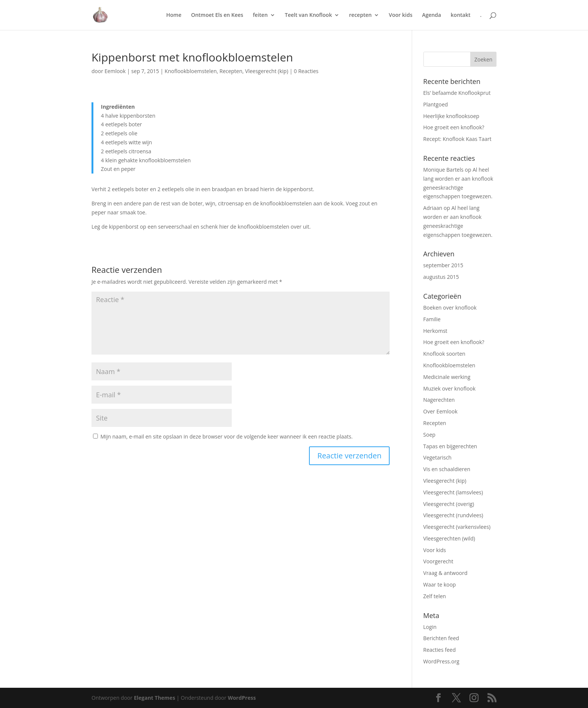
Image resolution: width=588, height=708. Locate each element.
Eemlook (115, 71)
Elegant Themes (154, 698)
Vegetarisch (438, 457)
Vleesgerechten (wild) (449, 538)
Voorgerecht (438, 561)
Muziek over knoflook (450, 388)
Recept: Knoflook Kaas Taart (457, 139)
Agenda (431, 15)
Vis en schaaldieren (447, 469)
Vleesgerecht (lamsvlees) (453, 492)
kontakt (461, 15)
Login (430, 627)
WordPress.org (441, 661)
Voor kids (401, 15)
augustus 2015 (441, 277)
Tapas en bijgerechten (450, 446)
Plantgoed (436, 104)
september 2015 (443, 265)
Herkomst (435, 331)
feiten (260, 15)
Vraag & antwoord (445, 573)
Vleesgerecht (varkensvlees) (457, 527)
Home (174, 15)
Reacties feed (440, 650)
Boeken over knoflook (450, 308)
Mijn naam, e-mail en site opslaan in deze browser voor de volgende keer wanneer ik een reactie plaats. (227, 436)
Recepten (231, 71)
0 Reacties (306, 71)
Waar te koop (440, 585)
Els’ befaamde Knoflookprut (457, 93)
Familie (432, 319)
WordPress (242, 698)
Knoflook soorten (444, 354)
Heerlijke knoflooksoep (451, 116)
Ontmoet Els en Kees (217, 15)
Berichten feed (441, 638)
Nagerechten (439, 400)
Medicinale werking (447, 377)
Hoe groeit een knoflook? (454, 127)
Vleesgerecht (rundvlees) (453, 515)
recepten (360, 15)
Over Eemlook (440, 411)
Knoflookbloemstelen (191, 71)
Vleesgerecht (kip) (267, 71)
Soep (430, 435)
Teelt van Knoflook (308, 15)
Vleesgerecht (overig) (449, 504)
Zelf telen (435, 596)
